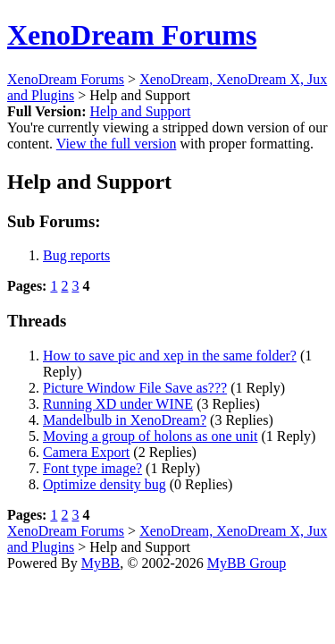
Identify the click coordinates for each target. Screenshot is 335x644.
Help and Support (140, 111)
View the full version (117, 144)
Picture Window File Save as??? (135, 388)
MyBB (101, 563)
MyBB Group (247, 563)
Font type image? (92, 468)
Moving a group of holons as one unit (150, 436)
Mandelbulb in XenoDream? (125, 420)
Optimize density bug (105, 484)
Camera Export (86, 452)
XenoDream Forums (132, 35)
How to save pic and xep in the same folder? (170, 356)
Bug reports (76, 255)
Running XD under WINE (118, 404)
